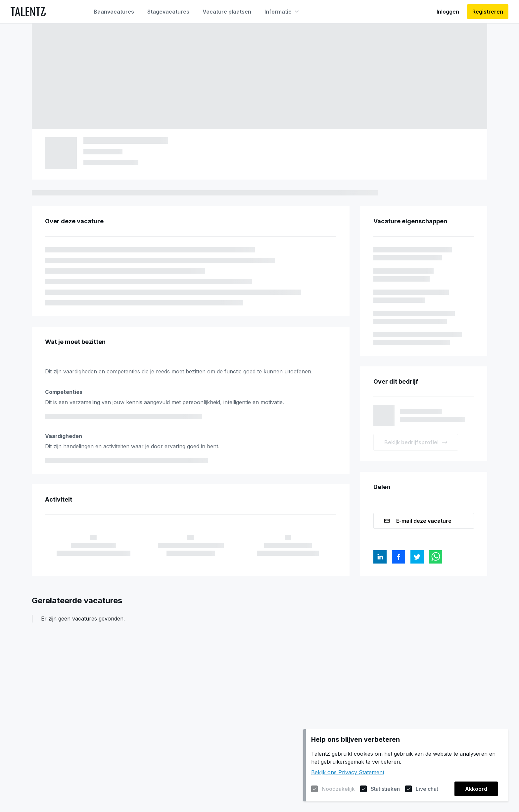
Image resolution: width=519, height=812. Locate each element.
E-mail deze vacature (418, 521)
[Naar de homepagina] (28, 12)
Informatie (282, 12)
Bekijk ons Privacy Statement (348, 772)
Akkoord (476, 789)
